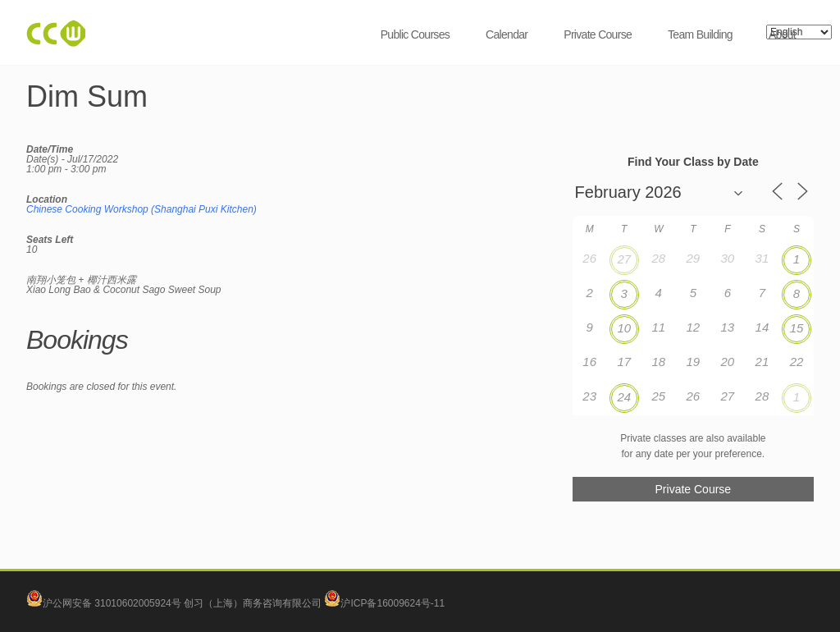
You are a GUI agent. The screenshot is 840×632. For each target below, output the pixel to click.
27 (624, 259)
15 (797, 328)
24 (624, 397)
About (782, 34)
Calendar (507, 34)
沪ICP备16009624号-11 (384, 603)
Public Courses (415, 34)
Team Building (700, 34)
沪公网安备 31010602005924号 (112, 603)
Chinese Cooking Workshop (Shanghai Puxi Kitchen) (142, 209)
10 (624, 328)
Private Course (598, 34)
